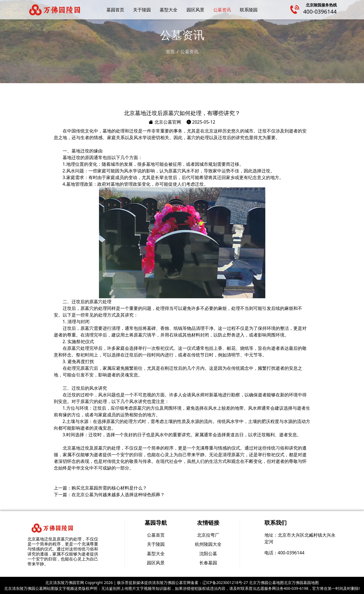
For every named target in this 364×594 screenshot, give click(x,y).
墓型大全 (169, 10)
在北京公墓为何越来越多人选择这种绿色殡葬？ (118, 494)
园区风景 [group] (156, 563)
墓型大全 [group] (156, 554)
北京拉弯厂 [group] (208, 535)
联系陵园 (249, 10)
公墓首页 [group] (156, 535)
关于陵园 (142, 10)
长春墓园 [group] (208, 563)
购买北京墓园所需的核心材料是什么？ (109, 488)
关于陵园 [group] (156, 544)
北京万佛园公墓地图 (266, 582)
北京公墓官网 (165, 122)
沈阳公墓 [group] (208, 554)
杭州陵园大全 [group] (208, 544)
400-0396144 (320, 12)
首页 (170, 51)
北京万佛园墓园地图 (301, 582)
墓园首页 (115, 10)
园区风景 (195, 10)
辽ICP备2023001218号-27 (225, 582)
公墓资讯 (222, 10)
